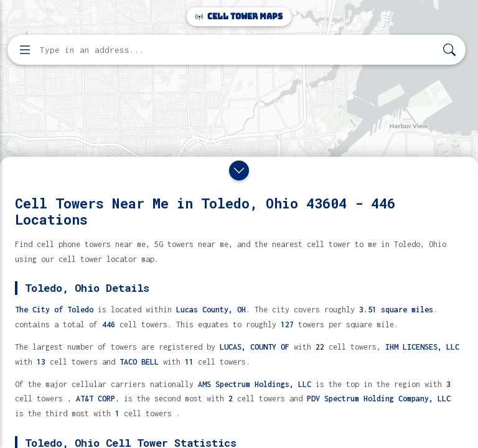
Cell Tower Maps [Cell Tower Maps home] (239, 16)
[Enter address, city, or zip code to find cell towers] (238, 50)
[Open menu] (25, 50)
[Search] (449, 50)
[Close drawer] (239, 170)
